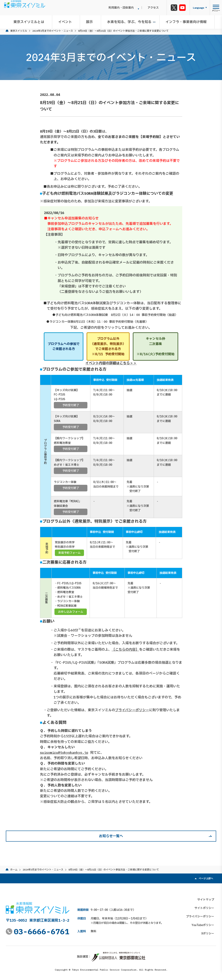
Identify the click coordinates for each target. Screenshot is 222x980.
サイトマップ (208, 898)
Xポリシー (210, 932)
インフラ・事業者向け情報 (183, 21)
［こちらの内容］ (125, 649)
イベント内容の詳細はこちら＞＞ (111, 363)
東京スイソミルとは (33, 21)
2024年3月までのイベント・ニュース (53, 31)
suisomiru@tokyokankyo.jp (64, 753)
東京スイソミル (19, 31)
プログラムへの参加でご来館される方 (64, 346)
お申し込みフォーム (71, 612)
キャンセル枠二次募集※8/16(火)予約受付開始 (156, 346)
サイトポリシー (206, 906)
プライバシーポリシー (132, 710)
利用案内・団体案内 (129, 8)
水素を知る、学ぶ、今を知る (128, 21)
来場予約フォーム (69, 553)
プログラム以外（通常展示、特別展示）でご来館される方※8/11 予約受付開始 (108, 346)
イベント (68, 21)
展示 (90, 21)
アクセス (157, 8)
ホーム (14, 870)
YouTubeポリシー (205, 923)
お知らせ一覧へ (111, 836)
